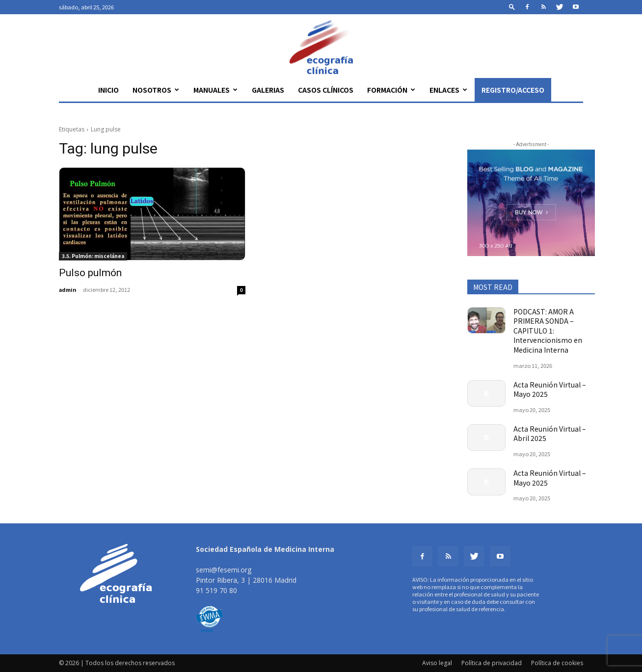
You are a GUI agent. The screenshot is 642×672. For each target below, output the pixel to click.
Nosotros (156, 90)
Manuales (215, 90)
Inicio (108, 90)
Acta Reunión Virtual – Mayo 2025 (550, 389)
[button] (512, 7)
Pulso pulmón (90, 273)
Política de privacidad (492, 663)
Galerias (268, 90)
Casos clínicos (326, 90)
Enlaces (448, 90)
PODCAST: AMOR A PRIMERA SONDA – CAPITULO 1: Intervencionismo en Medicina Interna (548, 331)
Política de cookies (557, 663)
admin (67, 289)
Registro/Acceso (513, 90)
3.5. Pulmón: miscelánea (93, 256)
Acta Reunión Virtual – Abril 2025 (550, 434)
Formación (391, 90)
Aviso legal (437, 663)
